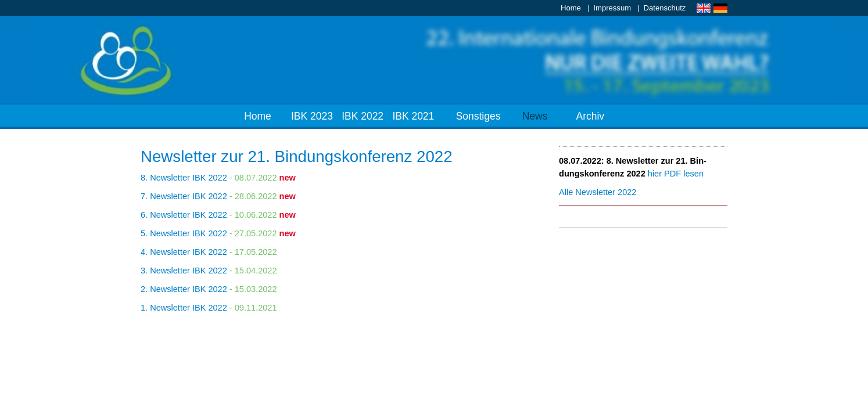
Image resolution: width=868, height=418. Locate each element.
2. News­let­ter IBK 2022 (184, 289)
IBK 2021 (413, 116)
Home (571, 8)
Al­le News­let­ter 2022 (598, 192)
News (535, 116)
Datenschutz (665, 8)
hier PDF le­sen (676, 174)
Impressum (612, 8)
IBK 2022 (363, 116)
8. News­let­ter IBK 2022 (184, 178)
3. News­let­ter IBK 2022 (184, 271)
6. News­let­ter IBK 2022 (184, 215)
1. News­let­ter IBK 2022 (184, 308)
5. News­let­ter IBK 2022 (184, 233)
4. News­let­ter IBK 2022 (184, 252)
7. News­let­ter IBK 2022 (184, 196)
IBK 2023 (312, 116)
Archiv (591, 116)
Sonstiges (478, 116)
